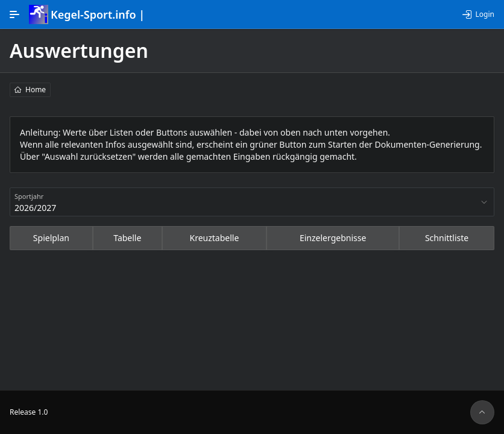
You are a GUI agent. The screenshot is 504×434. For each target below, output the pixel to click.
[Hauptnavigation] (14, 14)
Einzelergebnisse (333, 238)
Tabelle (127, 238)
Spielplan (51, 238)
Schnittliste (447, 238)
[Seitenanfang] (482, 412)
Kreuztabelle (215, 238)
